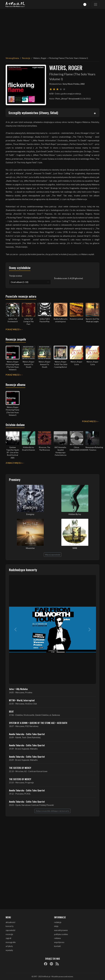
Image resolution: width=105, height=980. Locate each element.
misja (56, 926)
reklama (57, 938)
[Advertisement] (52, 31)
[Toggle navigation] (96, 4)
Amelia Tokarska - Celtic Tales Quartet (27, 734)
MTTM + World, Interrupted (22, 700)
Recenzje (26, 58)
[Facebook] (46, 964)
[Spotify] (51, 964)
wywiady (9, 950)
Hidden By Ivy (75, 514)
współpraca (59, 942)
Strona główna (12, 58)
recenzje (9, 934)
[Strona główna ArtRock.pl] (15, 4)
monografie (11, 942)
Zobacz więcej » (14, 463)
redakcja (58, 922)
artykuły (9, 946)
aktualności (10, 922)
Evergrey (30, 514)
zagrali (8, 938)
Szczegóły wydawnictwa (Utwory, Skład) (33, 113)
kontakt (57, 946)
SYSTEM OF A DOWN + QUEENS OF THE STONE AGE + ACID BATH (38, 723)
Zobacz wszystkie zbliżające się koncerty (52, 811)
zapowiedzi (10, 930)
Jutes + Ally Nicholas (18, 689)
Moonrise (30, 548)
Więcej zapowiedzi (53, 555)
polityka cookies (61, 934)
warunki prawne (61, 930)
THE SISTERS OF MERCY (20, 768)
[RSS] (57, 964)
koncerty (10, 926)
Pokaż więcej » (13, 329)
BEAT (11, 711)
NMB (75, 548)
